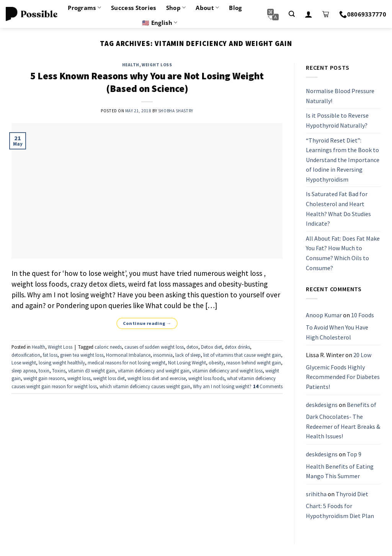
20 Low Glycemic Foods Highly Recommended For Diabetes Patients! (343, 371)
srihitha (316, 494)
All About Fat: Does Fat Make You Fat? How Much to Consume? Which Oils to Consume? (343, 253)
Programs (84, 8)
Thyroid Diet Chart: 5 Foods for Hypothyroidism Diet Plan (340, 505)
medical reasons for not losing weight (127, 362)
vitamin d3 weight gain (92, 371)
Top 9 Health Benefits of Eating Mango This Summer (340, 465)
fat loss (50, 355)
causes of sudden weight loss (154, 347)
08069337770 (363, 14)
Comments (268, 386)
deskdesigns (322, 405)
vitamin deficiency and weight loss (227, 371)
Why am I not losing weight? (222, 386)
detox (192, 347)
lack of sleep (188, 355)
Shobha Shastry (176, 111)
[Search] (292, 14)
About (207, 8)
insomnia (163, 355)
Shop (176, 8)
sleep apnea (24, 371)
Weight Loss (157, 65)
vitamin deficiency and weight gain (154, 371)
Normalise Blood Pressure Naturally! (340, 96)
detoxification (26, 355)
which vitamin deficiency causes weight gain (145, 386)
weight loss (79, 378)
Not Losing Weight (187, 362)
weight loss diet (109, 378)
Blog (235, 8)
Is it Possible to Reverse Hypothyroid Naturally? (337, 121)
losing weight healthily (62, 362)
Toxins (59, 371)
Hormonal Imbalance (128, 355)
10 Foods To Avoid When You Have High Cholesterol (340, 326)
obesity (216, 362)
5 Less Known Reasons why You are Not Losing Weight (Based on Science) (147, 82)
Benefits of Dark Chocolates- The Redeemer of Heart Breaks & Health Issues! (343, 421)
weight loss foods (206, 378)
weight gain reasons (44, 378)
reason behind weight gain (254, 362)
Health (131, 65)
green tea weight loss (82, 355)
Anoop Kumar (324, 315)
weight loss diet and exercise (157, 378)
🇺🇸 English (160, 23)
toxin (44, 371)
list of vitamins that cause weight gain (242, 355)
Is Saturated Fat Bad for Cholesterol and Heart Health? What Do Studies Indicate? (338, 209)
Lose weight (24, 362)
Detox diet (212, 347)
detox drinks (237, 347)
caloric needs (108, 347)
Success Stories (134, 8)
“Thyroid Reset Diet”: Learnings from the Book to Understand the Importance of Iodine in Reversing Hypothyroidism (343, 160)
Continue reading (147, 323)
